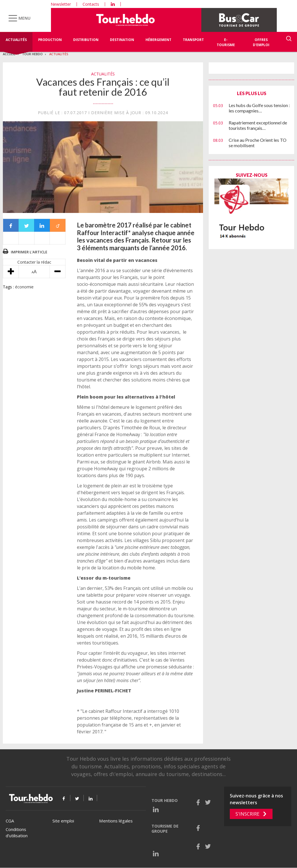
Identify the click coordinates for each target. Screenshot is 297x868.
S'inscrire (247, 814)
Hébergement (158, 40)
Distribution (86, 40)
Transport (193, 40)
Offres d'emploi (261, 42)
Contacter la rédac (34, 262)
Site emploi (63, 821)
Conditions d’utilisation (17, 833)
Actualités (16, 40)
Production (50, 40)
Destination (122, 40)
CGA (10, 821)
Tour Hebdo (32, 54)
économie (24, 287)
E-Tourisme (226, 42)
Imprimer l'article (29, 252)
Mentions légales (116, 821)
